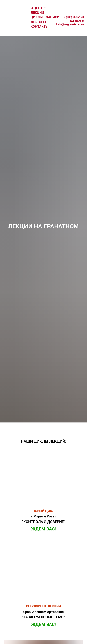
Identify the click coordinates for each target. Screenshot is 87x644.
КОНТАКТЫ (40, 26)
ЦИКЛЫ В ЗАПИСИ (45, 17)
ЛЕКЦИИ (37, 13)
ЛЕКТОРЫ (38, 22)
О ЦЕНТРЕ (38, 8)
